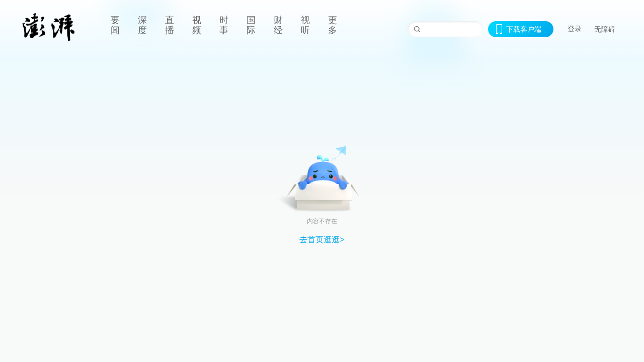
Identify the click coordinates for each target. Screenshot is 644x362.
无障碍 (605, 29)
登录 (575, 29)
